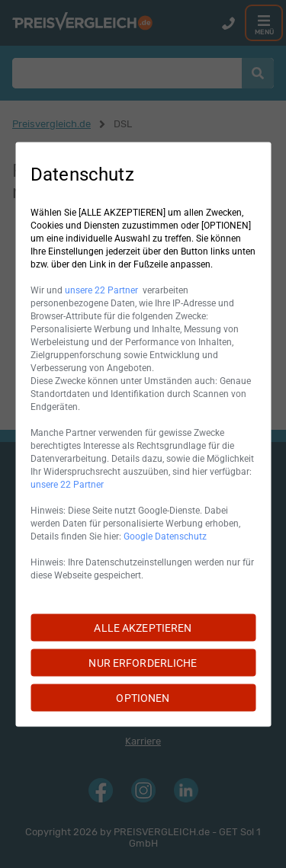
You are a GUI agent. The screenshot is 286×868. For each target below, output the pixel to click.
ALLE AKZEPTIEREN (143, 627)
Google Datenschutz (165, 536)
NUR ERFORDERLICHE (143, 662)
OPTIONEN (143, 697)
